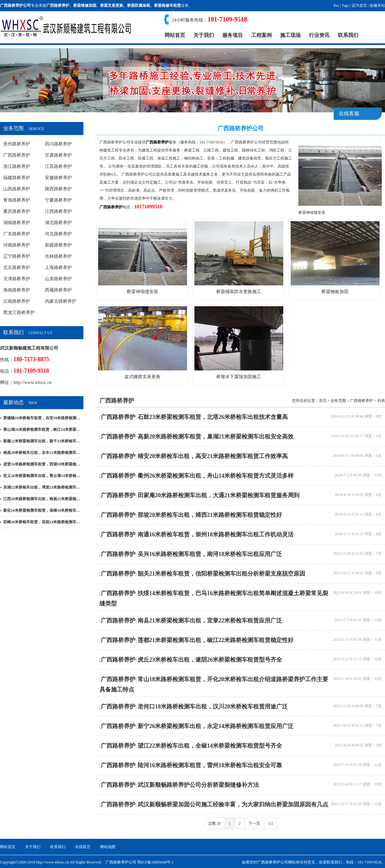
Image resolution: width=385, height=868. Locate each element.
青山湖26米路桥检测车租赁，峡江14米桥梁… (42, 430)
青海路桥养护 (17, 200)
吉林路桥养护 (58, 256)
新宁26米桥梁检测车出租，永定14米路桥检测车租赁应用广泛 (216, 726)
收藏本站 (377, 5)
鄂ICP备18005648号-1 (155, 862)
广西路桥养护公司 (115, 142)
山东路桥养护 (58, 279)
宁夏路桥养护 (58, 200)
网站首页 (175, 35)
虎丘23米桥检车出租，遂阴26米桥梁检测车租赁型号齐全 (210, 660)
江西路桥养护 (58, 211)
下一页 (254, 823)
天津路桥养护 (17, 279)
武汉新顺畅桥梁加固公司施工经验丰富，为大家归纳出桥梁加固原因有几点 (233, 804)
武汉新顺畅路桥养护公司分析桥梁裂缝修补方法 (198, 785)
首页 (323, 401)
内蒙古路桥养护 (61, 301)
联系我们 (348, 35)
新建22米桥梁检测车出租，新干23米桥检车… (42, 441)
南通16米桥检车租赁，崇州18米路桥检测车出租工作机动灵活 (216, 534)
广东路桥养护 (17, 234)
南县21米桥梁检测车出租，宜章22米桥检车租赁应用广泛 (210, 621)
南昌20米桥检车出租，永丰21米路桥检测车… (42, 453)
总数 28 (214, 823)
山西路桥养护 (17, 189)
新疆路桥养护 (58, 245)
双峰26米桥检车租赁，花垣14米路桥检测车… (42, 522)
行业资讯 (319, 35)
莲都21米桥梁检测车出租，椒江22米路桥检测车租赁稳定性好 (216, 640)
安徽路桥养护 (58, 178)
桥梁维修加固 (85, 5)
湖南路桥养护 (17, 223)
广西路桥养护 (58, 5)
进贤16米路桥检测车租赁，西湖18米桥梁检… (42, 464)
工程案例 (261, 35)
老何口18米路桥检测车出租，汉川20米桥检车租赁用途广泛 (213, 707)
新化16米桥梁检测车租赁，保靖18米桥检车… (42, 510)
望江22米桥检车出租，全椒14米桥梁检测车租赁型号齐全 (210, 746)
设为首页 (359, 5)
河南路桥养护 (17, 245)
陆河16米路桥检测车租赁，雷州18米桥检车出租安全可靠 (210, 765)
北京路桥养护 (17, 268)
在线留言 (83, 847)
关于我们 (204, 35)
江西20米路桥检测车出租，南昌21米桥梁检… (42, 499)
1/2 (271, 823)
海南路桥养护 (17, 290)
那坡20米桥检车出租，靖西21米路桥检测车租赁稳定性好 (210, 515)
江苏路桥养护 (58, 166)
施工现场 (290, 35)
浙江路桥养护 (17, 166)
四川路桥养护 (58, 144)
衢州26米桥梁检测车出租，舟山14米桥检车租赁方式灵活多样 (216, 476)
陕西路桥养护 (58, 189)
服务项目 (233, 35)
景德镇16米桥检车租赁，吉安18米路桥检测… (42, 418)
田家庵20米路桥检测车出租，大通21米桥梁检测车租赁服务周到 (218, 495)
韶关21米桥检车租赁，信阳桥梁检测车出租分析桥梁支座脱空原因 (221, 574)
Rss (336, 5)
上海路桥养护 (58, 268)
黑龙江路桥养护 (19, 312)
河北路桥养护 (58, 234)
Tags (345, 5)
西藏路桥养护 (58, 290)
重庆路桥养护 (17, 211)
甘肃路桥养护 (58, 155)
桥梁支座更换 (112, 5)
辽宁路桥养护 (17, 256)
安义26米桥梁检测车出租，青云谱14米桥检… (42, 476)
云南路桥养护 (17, 301)
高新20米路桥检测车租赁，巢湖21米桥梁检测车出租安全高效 (216, 437)
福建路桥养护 (17, 178)
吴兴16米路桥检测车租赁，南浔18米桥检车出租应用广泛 (210, 554)
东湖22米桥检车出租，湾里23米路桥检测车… (42, 487)
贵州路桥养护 (17, 144)
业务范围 (338, 401)
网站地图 (108, 847)
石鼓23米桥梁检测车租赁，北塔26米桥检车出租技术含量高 (213, 417)
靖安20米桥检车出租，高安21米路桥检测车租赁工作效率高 (213, 456)
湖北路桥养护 (58, 223)
